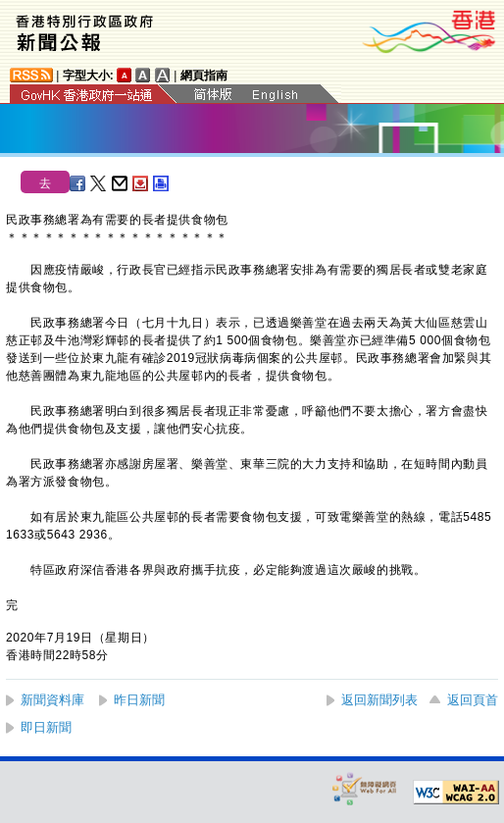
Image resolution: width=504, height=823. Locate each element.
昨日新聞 (139, 700)
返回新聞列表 (379, 700)
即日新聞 (46, 727)
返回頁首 (473, 700)
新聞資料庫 (52, 700)
